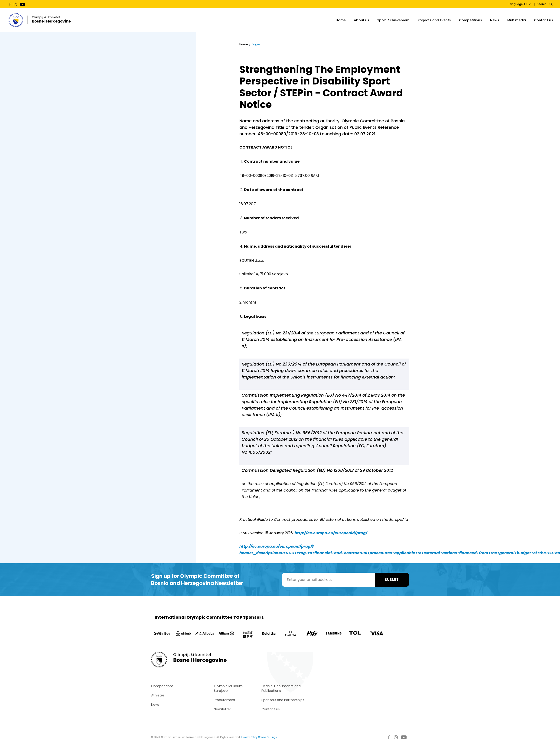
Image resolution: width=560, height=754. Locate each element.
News (495, 20)
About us (361, 20)
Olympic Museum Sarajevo (228, 688)
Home (341, 20)
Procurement (225, 700)
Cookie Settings (267, 737)
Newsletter (222, 709)
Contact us (544, 20)
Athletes (158, 695)
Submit (392, 580)
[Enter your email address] (329, 580)
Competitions (470, 20)
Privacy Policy (249, 737)
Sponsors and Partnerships (283, 700)
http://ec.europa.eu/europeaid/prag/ (331, 533)
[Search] (551, 4)
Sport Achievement (393, 20)
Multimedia (517, 20)
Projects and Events (434, 20)
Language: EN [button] (520, 4)
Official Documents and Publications (281, 688)
